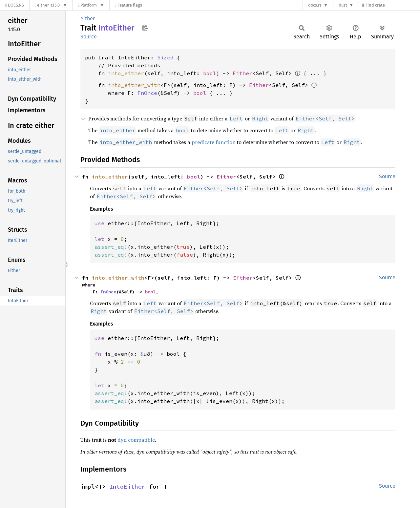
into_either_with (134, 85)
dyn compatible (136, 440)
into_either (126, 73)
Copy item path (145, 28)
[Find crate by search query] (392, 5)
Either (242, 73)
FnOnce (147, 93)
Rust (343, 5)
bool (210, 73)
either (88, 19)
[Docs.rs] (15, 5)
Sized (165, 57)
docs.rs (315, 5)
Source (89, 37)
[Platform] (91, 5)
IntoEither (127, 487)
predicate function (214, 142)
